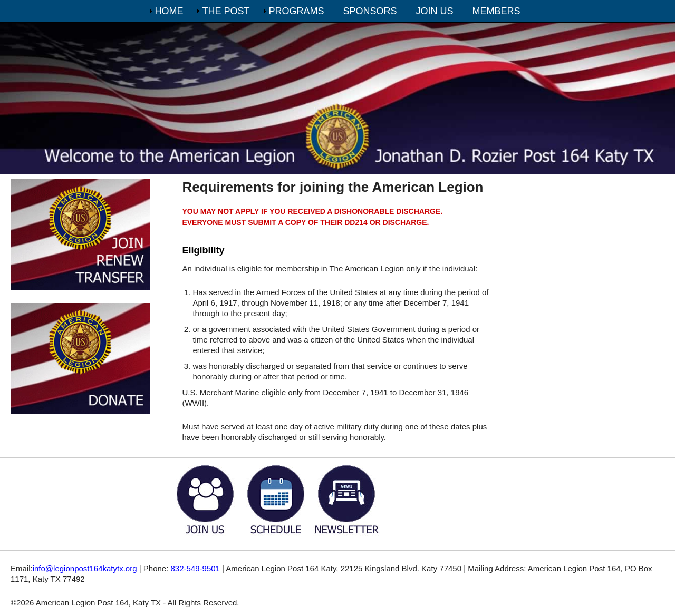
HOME (169, 11)
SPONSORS (370, 11)
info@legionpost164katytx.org (85, 568)
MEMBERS (496, 11)
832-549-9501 (195, 568)
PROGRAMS (296, 11)
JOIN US (435, 11)
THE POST (226, 11)
